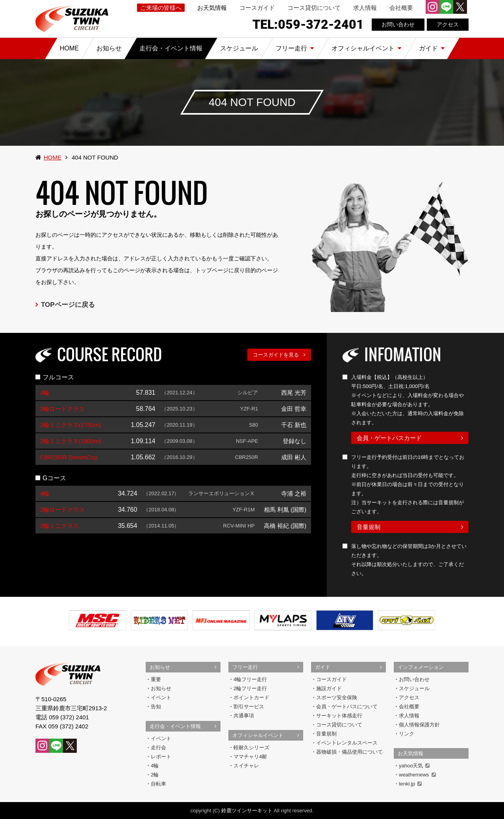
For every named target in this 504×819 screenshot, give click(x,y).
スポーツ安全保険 (337, 697)
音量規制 (369, 527)
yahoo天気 (414, 766)
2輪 (155, 775)
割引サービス (249, 707)
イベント (161, 697)
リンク (407, 734)
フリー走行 (245, 667)
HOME (53, 157)
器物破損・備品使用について (349, 752)
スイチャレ (246, 766)
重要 (156, 679)
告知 (156, 707)
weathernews (417, 775)
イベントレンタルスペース (347, 743)
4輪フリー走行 (250, 679)
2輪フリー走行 (250, 688)
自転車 (158, 784)
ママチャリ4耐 (250, 757)
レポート (161, 757)
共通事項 (244, 716)
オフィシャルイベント (258, 735)
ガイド (323, 667)
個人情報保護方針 (419, 725)
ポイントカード (251, 697)
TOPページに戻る (68, 305)
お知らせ (160, 667)
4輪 (155, 766)
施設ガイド (329, 688)
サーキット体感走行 (339, 716)
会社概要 (401, 8)
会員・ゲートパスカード (389, 438)
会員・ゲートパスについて (347, 707)
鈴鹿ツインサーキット (247, 811)
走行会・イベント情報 (175, 726)
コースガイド (257, 8)
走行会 (158, 747)
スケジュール (414, 688)
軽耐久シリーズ (251, 747)
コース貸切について (314, 8)
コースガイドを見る (276, 355)
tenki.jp (410, 784)
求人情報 (365, 8)
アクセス (448, 24)
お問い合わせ (398, 24)
